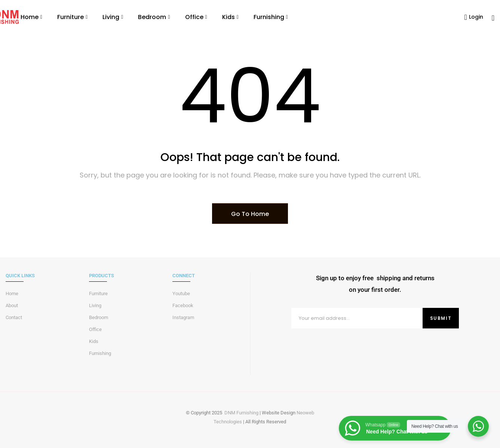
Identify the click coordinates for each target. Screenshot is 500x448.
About (12, 305)
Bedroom (99, 317)
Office (95, 329)
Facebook (183, 305)
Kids (94, 341)
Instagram (183, 317)
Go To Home (250, 214)
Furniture (98, 293)
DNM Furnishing (241, 413)
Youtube (181, 293)
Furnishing (100, 353)
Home (12, 293)
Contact (14, 317)
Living (95, 305)
